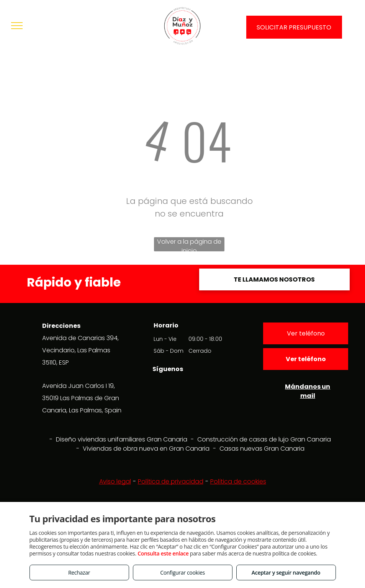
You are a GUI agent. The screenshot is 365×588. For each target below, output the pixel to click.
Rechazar (79, 573)
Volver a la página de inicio (189, 244)
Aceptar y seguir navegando (286, 573)
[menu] (17, 26)
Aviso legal (115, 481)
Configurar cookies (182, 573)
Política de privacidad (171, 481)
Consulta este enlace (163, 553)
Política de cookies (238, 481)
